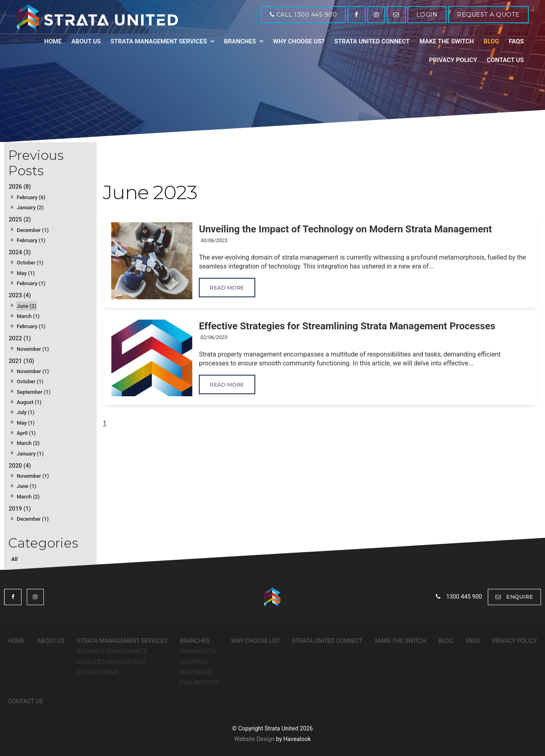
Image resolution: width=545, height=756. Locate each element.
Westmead (196, 673)
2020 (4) (20, 466)
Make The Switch (447, 41)
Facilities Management (112, 662)
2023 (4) (20, 295)
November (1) (33, 349)
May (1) (26, 273)
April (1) (26, 433)
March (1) (28, 316)
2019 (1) (20, 509)
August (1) (29, 402)
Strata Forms (98, 673)
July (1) (26, 412)
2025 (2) (20, 220)
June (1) (26, 486)
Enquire (520, 597)
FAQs (516, 41)
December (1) (33, 230)
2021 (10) (21, 361)
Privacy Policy (453, 60)
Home (53, 41)
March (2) (28, 443)
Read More (227, 288)
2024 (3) (20, 252)
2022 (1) (20, 338)
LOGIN (427, 15)
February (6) (31, 197)
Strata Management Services (159, 41)
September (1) (33, 392)
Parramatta (198, 652)
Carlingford (199, 683)
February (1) (31, 240)
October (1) (30, 263)
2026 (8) (20, 187)
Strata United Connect (372, 41)
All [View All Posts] (15, 559)
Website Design (254, 739)
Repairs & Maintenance (112, 652)
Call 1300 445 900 (306, 15)
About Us (86, 41)
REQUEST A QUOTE (488, 15)
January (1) (30, 454)
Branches (240, 41)
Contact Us (505, 60)
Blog (491, 41)
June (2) (26, 306)
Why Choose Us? (299, 41)
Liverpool (195, 662)
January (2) (30, 207)
